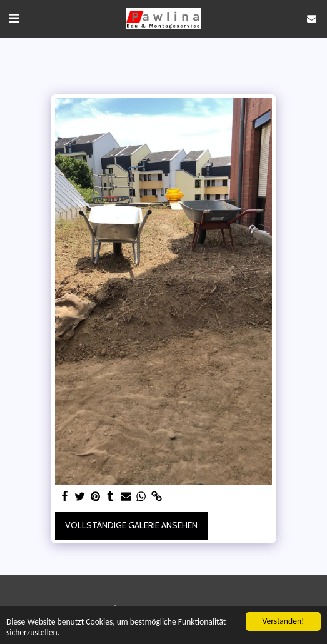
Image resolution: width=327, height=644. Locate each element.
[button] (14, 18)
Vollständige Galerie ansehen (131, 525)
